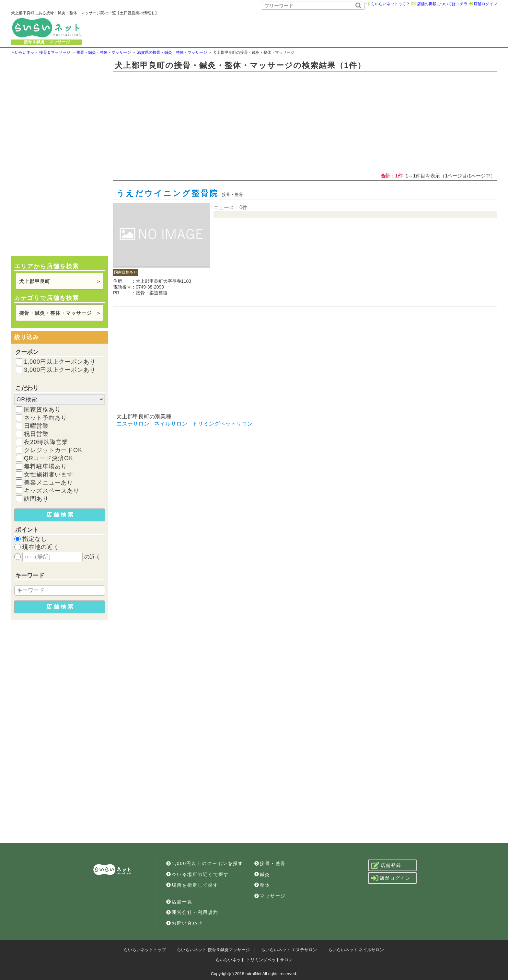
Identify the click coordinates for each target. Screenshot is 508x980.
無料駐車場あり (46, 466)
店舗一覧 (179, 902)
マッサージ (270, 896)
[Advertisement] (325, 28)
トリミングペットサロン (222, 424)
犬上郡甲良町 (35, 281)
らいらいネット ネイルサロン (356, 950)
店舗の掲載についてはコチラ (442, 4)
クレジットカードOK (53, 450)
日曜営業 (36, 426)
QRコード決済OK (49, 458)
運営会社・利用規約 (192, 912)
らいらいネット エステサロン (289, 950)
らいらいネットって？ (390, 4)
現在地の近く (41, 547)
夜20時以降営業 (46, 442)
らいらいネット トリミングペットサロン (254, 960)
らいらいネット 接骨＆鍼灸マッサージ (213, 950)
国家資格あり (42, 410)
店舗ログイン (485, 4)
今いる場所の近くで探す (197, 874)
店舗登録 (386, 865)
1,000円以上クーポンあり (60, 362)
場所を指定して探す (192, 885)
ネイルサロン (171, 424)
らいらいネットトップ (145, 950)
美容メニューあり (49, 483)
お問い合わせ (185, 923)
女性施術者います (49, 474)
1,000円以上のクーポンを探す (205, 863)
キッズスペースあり (52, 491)
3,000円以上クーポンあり (60, 370)
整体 (262, 885)
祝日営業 (36, 434)
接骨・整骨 (270, 863)
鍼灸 (262, 874)
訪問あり (36, 499)
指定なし (35, 539)
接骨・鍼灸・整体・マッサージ (55, 313)
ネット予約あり (46, 418)
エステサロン (133, 424)
